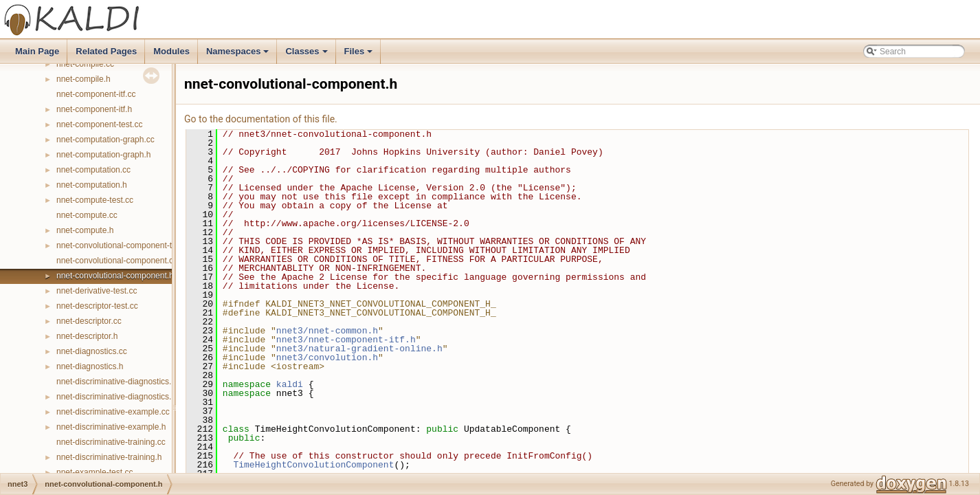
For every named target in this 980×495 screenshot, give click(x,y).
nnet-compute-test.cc (95, 200)
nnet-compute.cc (87, 215)
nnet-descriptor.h (87, 336)
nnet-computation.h (92, 185)
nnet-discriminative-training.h (109, 457)
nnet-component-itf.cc (96, 94)
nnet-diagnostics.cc (92, 351)
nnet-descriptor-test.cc (97, 306)
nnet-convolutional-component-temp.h (125, 245)
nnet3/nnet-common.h (327, 331)
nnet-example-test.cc (94, 472)
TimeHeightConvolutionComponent (313, 465)
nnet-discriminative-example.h (111, 427)
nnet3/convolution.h (327, 357)
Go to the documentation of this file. (261, 119)
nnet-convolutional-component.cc (117, 261)
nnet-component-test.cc (99, 124)
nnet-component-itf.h (94, 109)
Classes (307, 55)
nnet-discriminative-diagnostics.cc (118, 382)
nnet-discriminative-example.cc (113, 412)
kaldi (290, 384)
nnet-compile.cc (85, 64)
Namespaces (239, 55)
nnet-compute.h (85, 230)
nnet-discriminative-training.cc (111, 442)
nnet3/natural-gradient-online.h (359, 349)
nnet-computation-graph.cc (105, 140)
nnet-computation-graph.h (103, 155)
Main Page (37, 51)
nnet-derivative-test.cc (97, 291)
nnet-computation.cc (93, 170)
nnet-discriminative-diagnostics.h (116, 397)
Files (360, 55)
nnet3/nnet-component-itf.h (346, 340)
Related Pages (106, 51)
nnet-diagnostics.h (90, 366)
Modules (171, 51)
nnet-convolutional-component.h (115, 276)
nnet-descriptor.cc (89, 321)
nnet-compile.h (83, 79)
